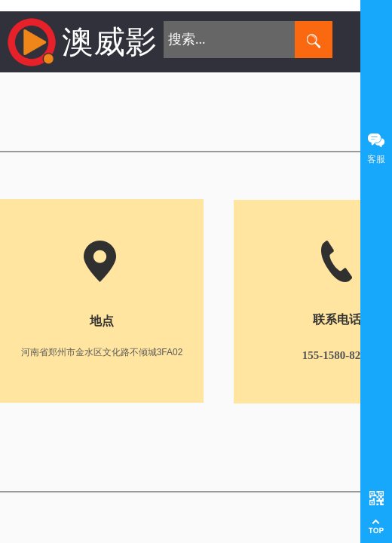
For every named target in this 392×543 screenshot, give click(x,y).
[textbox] (229, 40)
